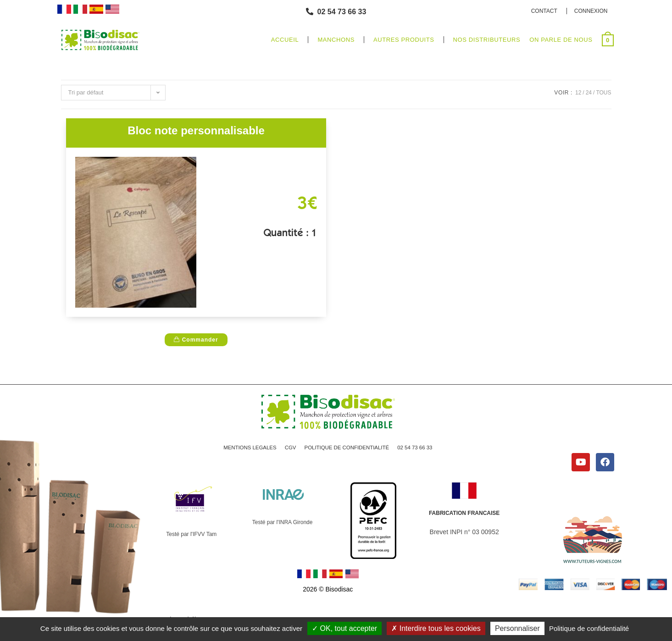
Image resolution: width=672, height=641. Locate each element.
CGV (289, 449)
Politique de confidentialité (589, 628)
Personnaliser (517, 628)
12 (578, 93)
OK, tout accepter (344, 628)
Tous (603, 93)
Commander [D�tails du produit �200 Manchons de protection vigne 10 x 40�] (196, 340)
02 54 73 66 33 (418, 449)
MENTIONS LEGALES (247, 449)
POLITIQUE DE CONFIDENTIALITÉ (347, 449)
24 (589, 93)
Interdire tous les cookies (436, 628)
